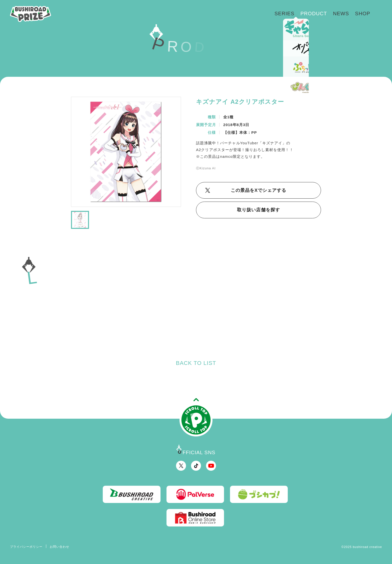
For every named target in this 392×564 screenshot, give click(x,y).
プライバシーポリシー (26, 547)
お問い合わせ (59, 547)
